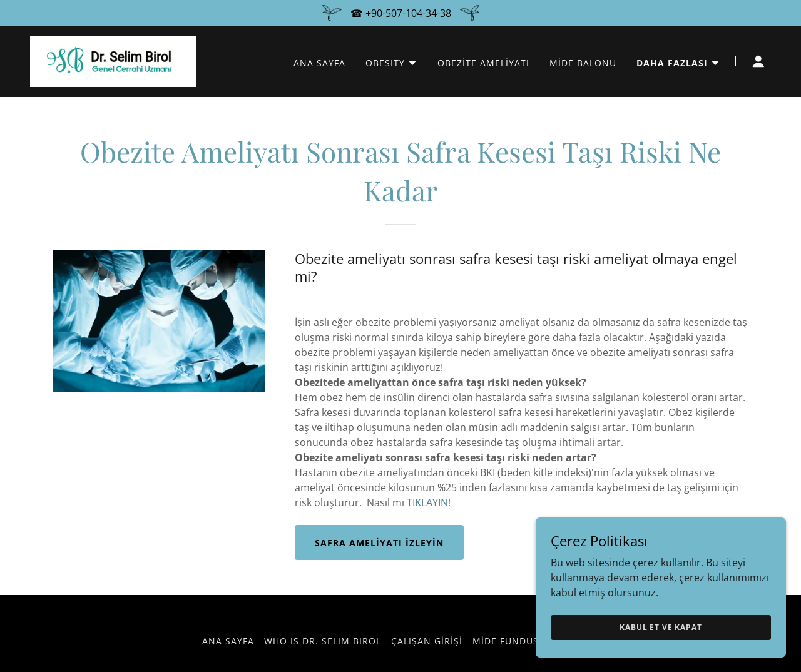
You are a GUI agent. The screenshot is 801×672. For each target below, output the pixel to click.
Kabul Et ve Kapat (661, 627)
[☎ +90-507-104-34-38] (400, 13)
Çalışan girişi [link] (427, 641)
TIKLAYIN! (429, 502)
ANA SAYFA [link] (319, 63)
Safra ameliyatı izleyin (379, 543)
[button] (391, 63)
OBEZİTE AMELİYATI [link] (483, 63)
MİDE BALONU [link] (583, 63)
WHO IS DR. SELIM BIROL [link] (323, 641)
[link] (113, 60)
